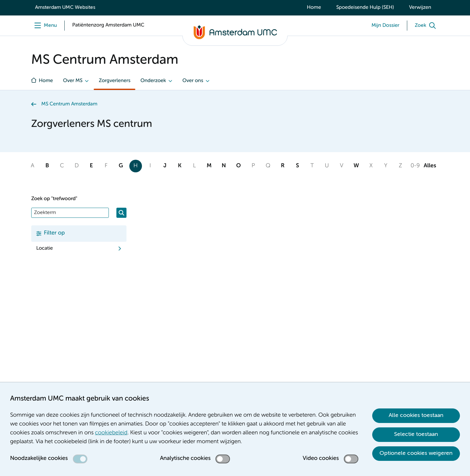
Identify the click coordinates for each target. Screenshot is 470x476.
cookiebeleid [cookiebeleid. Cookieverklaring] (111, 433)
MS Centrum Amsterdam (69, 104)
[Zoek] (427, 26)
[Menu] (44, 26)
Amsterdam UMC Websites (65, 8)
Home (314, 8)
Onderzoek (153, 81)
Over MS (73, 81)
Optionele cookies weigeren (416, 453)
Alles (430, 166)
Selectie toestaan (416, 434)
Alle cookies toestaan (416, 415)
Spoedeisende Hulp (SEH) (365, 8)
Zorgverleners (115, 81)
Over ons (193, 81)
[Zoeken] (121, 213)
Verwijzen (420, 8)
